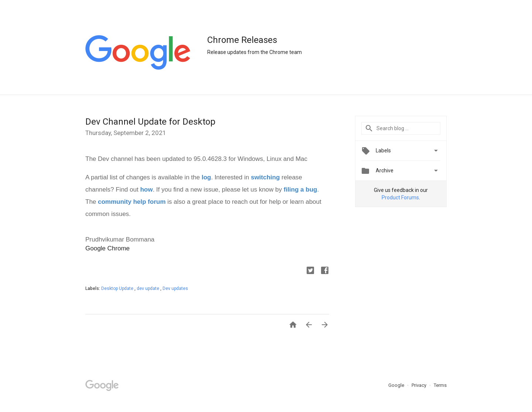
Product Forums (400, 197)
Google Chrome (108, 248)
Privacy (420, 385)
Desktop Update (118, 288)
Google (397, 385)
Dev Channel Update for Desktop (150, 122)
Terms (440, 385)
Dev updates (175, 288)
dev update (149, 288)
